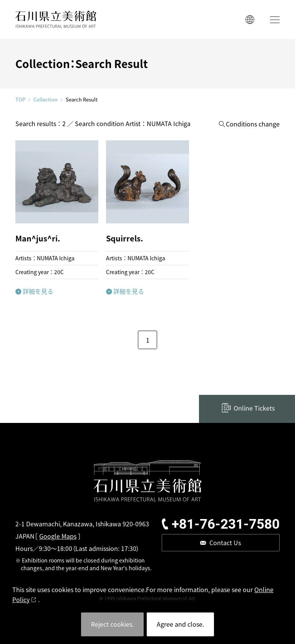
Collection (46, 100)
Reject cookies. (112, 624)
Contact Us (225, 542)
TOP (20, 99)
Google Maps (58, 536)
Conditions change (253, 124)
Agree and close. (180, 624)
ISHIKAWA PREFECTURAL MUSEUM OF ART (56, 19)
